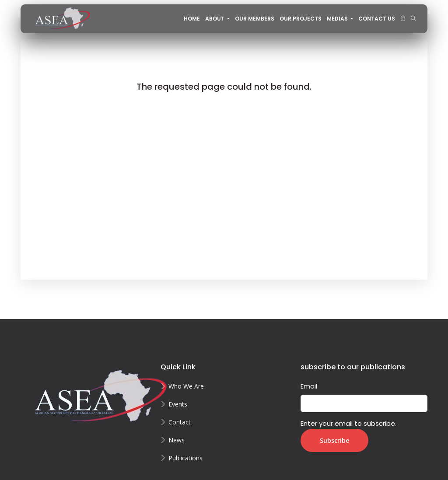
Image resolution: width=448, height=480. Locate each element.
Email (309, 386)
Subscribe (334, 440)
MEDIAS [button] (338, 19)
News (177, 440)
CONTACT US (377, 19)
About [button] (215, 19)
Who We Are (186, 386)
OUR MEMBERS (255, 19)
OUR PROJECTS (301, 19)
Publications (185, 458)
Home (192, 19)
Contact (180, 422)
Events (178, 404)
